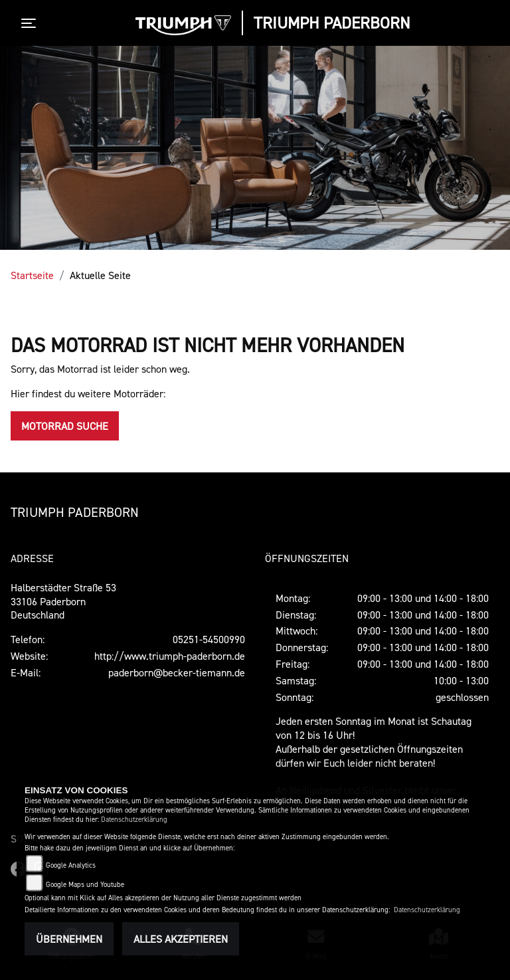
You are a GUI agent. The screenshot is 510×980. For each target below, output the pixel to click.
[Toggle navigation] (31, 23)
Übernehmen (69, 939)
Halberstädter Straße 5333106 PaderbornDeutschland (63, 601)
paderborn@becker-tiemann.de (177, 672)
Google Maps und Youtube (85, 885)
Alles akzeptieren (181, 939)
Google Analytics (71, 865)
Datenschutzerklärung (134, 820)
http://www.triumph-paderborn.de (170, 656)
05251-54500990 (209, 639)
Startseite (32, 275)
